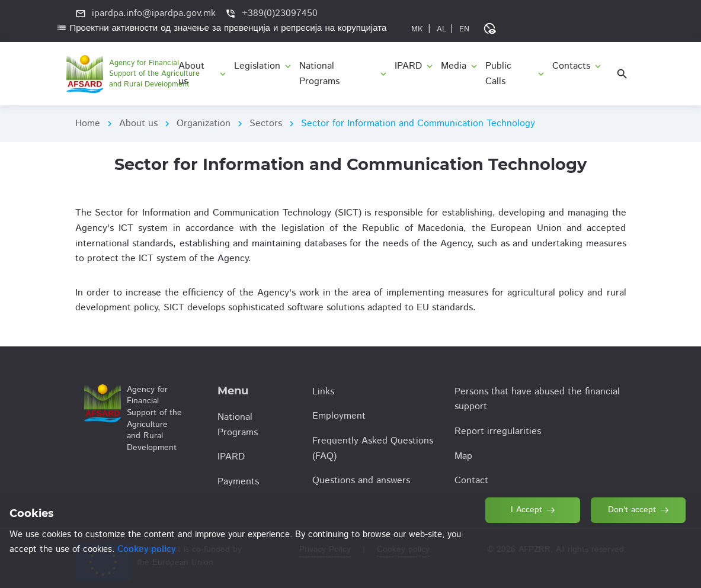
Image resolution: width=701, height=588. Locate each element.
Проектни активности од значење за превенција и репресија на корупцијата (222, 28)
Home (88, 123)
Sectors (266, 123)
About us (138, 123)
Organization (204, 123)
